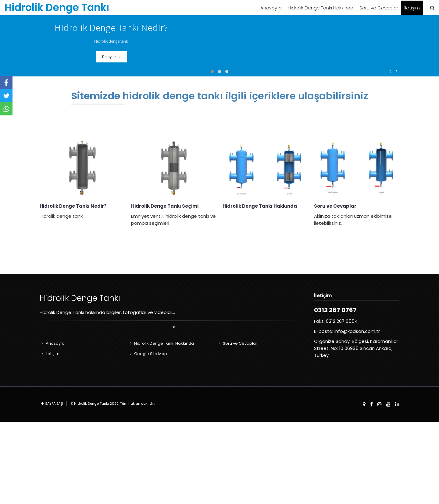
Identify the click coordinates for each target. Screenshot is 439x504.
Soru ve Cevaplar (379, 8)
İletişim (412, 8)
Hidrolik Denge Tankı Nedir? (73, 288)
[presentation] (391, 152)
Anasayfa (271, 8)
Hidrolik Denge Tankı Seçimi (165, 288)
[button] (212, 154)
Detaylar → (111, 98)
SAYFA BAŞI (54, 486)
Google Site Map (151, 436)
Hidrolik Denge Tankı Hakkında (321, 8)
